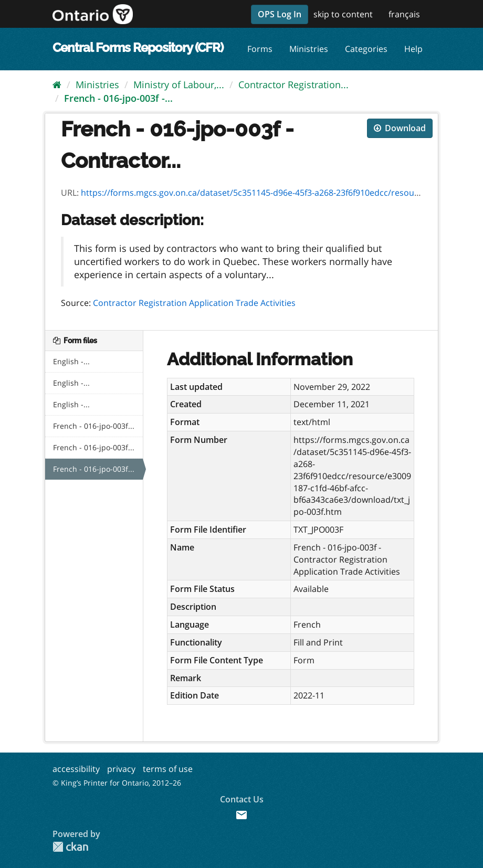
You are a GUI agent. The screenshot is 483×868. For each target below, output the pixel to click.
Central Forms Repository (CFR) (138, 47)
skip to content (343, 14)
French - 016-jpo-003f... (94, 426)
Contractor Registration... (293, 84)
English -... (71, 361)
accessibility (76, 769)
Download (400, 128)
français (404, 14)
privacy (121, 769)
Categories (366, 49)
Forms (260, 49)
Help (413, 49)
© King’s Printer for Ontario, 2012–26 (117, 783)
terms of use (168, 769)
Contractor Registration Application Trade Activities (194, 303)
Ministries (309, 49)
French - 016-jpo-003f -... (118, 98)
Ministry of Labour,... (179, 84)
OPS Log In (280, 14)
